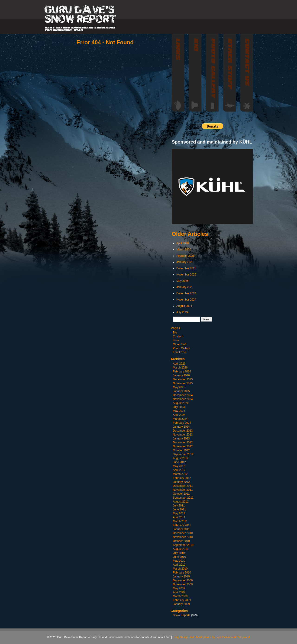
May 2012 (179, 466)
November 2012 (183, 446)
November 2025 (186, 275)
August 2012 (181, 458)
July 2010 (179, 553)
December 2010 (183, 533)
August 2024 (184, 306)
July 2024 (182, 312)
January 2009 (181, 604)
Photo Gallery (181, 348)
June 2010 (179, 557)
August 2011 (181, 502)
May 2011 (179, 513)
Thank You (179, 352)
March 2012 (180, 474)
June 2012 (179, 462)
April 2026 (183, 243)
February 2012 (182, 478)
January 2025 (185, 287)
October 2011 (181, 494)
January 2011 (181, 529)
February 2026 (185, 256)
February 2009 (182, 600)
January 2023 (181, 439)
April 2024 (179, 415)
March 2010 (180, 569)
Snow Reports (182, 615)
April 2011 (179, 517)
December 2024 (186, 293)
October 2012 (181, 450)
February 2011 (182, 525)
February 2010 (182, 573)
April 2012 (179, 470)
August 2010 (181, 549)
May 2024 (179, 411)
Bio (175, 333)
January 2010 (181, 577)
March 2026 (184, 250)
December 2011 (183, 486)
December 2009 (183, 580)
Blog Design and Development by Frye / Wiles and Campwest (212, 637)
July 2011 (179, 506)
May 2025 (182, 281)
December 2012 (183, 442)
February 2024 (182, 423)
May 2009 (179, 588)
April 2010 (179, 565)
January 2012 (181, 482)
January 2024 (181, 427)
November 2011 (183, 490)
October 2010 (181, 541)
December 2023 (183, 431)
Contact (178, 336)
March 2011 (180, 521)
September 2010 (183, 545)
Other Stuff (180, 344)
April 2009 (179, 592)
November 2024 (186, 300)
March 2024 (180, 419)
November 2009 (183, 584)
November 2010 (183, 537)
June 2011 (179, 509)
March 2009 (180, 596)
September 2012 (183, 454)
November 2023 (183, 435)
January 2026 (185, 262)
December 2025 (186, 268)
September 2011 (183, 498)
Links (176, 340)
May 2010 (179, 561)
